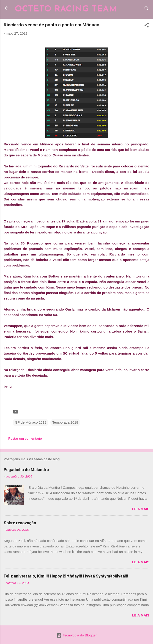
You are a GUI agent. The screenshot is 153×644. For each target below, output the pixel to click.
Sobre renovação (20, 523)
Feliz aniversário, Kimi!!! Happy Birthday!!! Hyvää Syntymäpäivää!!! (66, 576)
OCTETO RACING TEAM (66, 9)
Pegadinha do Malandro (26, 470)
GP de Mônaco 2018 (31, 422)
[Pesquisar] (147, 9)
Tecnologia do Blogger (76, 635)
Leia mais (141, 509)
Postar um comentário (25, 438)
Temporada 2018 (65, 422)
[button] (147, 26)
